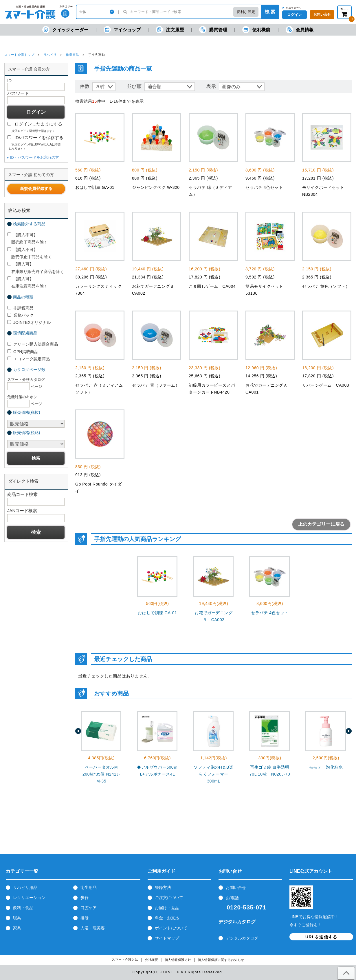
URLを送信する (321, 937)
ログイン (294, 15)
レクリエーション (29, 898)
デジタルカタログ (242, 938)
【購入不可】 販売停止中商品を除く (30, 253)
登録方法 (163, 887)
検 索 (270, 12)
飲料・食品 (23, 908)
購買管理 (213, 30)
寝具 (17, 918)
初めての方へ (294, 8)
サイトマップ (167, 938)
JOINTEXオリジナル (29, 322)
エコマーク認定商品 (29, 359)
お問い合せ (236, 887)
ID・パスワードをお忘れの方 (35, 157)
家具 (17, 928)
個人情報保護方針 (178, 960)
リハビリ (50, 55)
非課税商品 (20, 308)
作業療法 (72, 55)
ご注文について (169, 898)
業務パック (20, 315)
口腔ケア (89, 908)
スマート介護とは (125, 960)
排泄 (85, 918)
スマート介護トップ (19, 55)
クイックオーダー (65, 30)
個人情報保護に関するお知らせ (221, 960)
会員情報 (300, 30)
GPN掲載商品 (23, 352)
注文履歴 (170, 30)
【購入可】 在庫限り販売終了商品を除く (36, 268)
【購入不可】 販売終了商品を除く (27, 238)
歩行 (85, 898)
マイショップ (122, 30)
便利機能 (256, 30)
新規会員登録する (36, 189)
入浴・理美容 (93, 928)
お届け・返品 (167, 908)
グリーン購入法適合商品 (33, 344)
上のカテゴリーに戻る (321, 524)
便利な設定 (246, 12)
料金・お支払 (167, 918)
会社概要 (151, 960)
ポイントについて (171, 928)
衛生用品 (89, 887)
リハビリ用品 (25, 887)
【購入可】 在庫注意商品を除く (27, 282)
